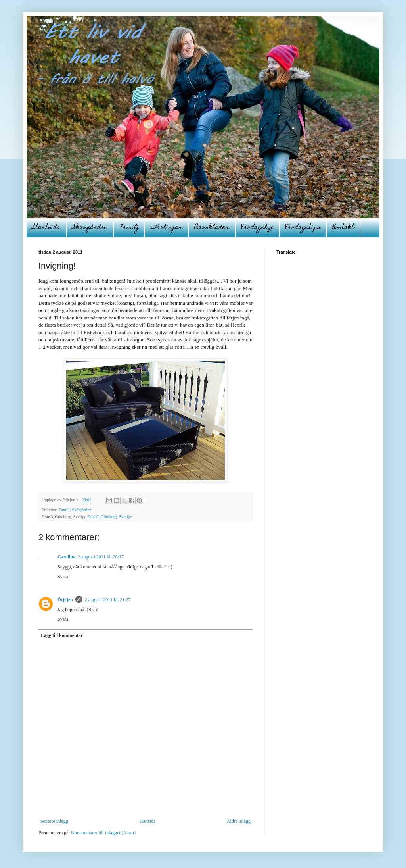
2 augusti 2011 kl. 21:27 (108, 600)
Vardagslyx (257, 228)
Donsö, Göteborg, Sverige (110, 516)
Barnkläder (212, 228)
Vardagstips (303, 228)
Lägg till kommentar (62, 635)
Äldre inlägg (239, 821)
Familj (129, 228)
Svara (63, 577)
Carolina (66, 557)
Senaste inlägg (54, 821)
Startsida (46, 228)
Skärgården (90, 228)
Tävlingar (167, 228)
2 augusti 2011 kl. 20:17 (101, 557)
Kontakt (343, 228)
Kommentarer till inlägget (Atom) (103, 833)
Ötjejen (65, 600)
